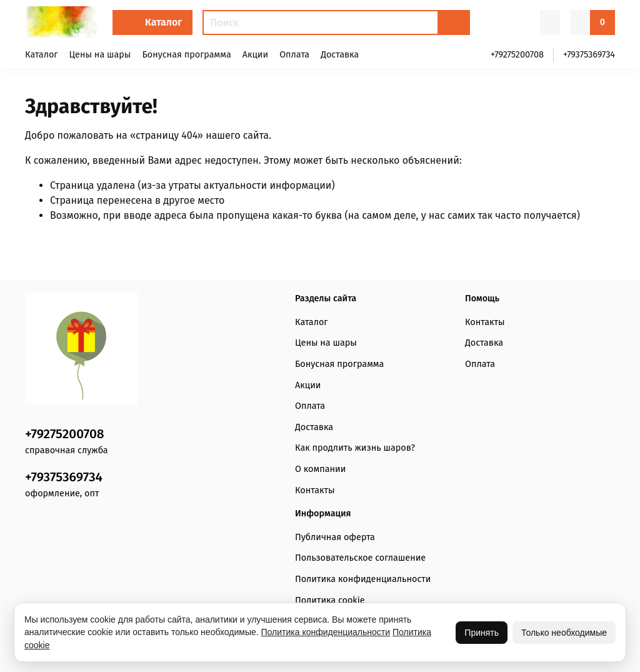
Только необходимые (564, 633)
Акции (255, 55)
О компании (320, 469)
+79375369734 (589, 55)
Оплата (294, 55)
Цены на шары (100, 55)
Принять (482, 633)
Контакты (315, 490)
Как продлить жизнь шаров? (355, 448)
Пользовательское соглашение (360, 558)
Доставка (340, 55)
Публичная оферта (335, 537)
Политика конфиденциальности (363, 579)
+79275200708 (517, 55)
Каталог (163, 22)
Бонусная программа (186, 55)
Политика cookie (330, 600)
